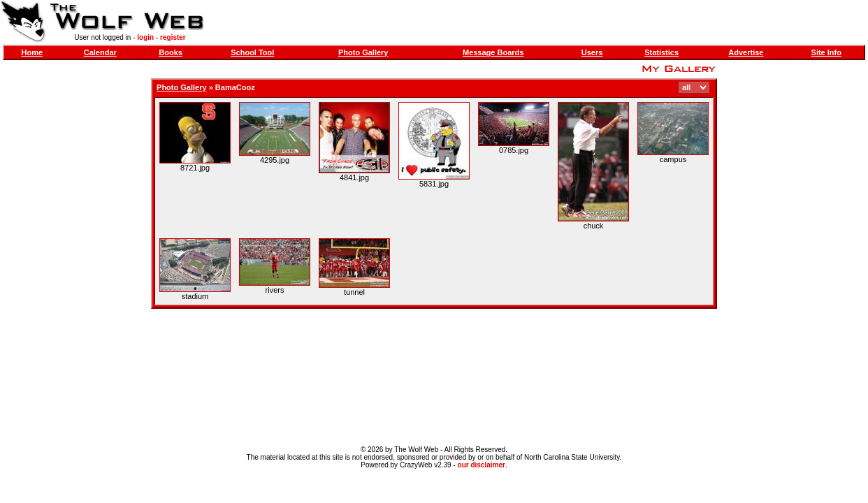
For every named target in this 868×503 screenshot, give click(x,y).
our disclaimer (482, 465)
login (145, 37)
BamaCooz (235, 87)
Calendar (100, 52)
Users (592, 52)
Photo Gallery (363, 52)
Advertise (746, 52)
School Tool (252, 52)
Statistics (661, 52)
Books (171, 52)
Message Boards (493, 52)
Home (32, 52)
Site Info (826, 52)
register (173, 37)
